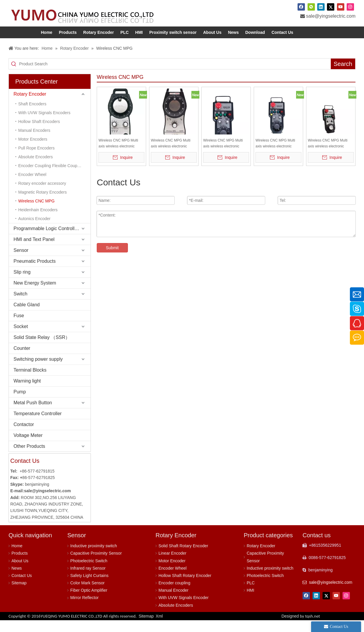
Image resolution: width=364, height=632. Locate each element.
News (17, 580)
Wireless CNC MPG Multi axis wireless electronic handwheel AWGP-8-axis (275, 155)
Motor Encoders (33, 151)
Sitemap (19, 595)
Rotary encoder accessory (42, 195)
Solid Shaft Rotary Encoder (183, 558)
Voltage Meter (28, 447)
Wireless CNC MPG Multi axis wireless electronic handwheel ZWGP (118, 155)
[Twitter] (331, 7)
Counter (22, 360)
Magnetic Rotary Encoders (42, 204)
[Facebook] (301, 7)
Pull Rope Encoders (36, 160)
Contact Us (22, 587)
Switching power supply (38, 371)
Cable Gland (27, 316)
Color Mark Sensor (87, 595)
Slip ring (22, 284)
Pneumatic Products (35, 273)
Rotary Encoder (30, 106)
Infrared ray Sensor (88, 580)
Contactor (24, 436)
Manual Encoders (34, 142)
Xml (159, 628)
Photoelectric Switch (89, 573)
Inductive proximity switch (94, 558)
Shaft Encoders (32, 116)
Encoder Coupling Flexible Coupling (51, 177)
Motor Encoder (172, 573)
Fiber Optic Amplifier (89, 602)
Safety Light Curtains (89, 587)
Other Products (29, 458)
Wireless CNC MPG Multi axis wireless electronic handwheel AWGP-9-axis (223, 155)
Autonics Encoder (34, 230)
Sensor (21, 262)
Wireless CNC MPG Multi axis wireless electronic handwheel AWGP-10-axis (328, 155)
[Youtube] (341, 7)
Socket (21, 338)
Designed (301, 628)
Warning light (27, 393)
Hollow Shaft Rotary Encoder (185, 587)
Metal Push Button (33, 414)
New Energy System (35, 295)
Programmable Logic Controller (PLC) (52, 240)
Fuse (19, 327)
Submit (112, 260)
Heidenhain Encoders (38, 222)
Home (17, 558)
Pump (20, 404)
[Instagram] (350, 7)
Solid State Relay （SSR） (42, 349)
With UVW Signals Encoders (44, 124)
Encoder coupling (174, 595)
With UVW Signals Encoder (183, 609)
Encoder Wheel (32, 186)
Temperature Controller (38, 425)
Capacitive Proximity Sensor (96, 565)
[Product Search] (175, 76)
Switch (20, 306)
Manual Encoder (173, 602)
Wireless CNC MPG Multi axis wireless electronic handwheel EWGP (171, 155)
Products (20, 565)
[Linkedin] (321, 7)
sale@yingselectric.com (331, 16)
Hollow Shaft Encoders (39, 133)
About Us (20, 573)
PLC (251, 595)
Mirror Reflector (84, 609)
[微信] (311, 7)
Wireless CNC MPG (36, 213)
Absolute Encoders (36, 169)
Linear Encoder (172, 565)
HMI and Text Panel (34, 251)
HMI (251, 602)
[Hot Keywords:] (343, 76)
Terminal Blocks (30, 382)
